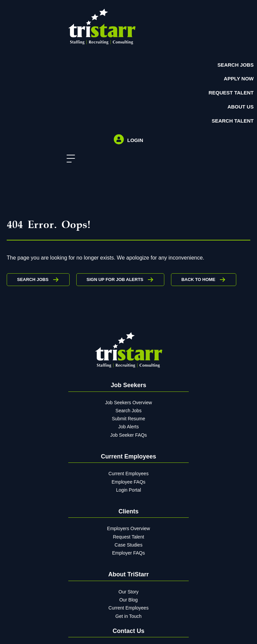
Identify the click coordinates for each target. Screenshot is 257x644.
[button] (69, 159)
